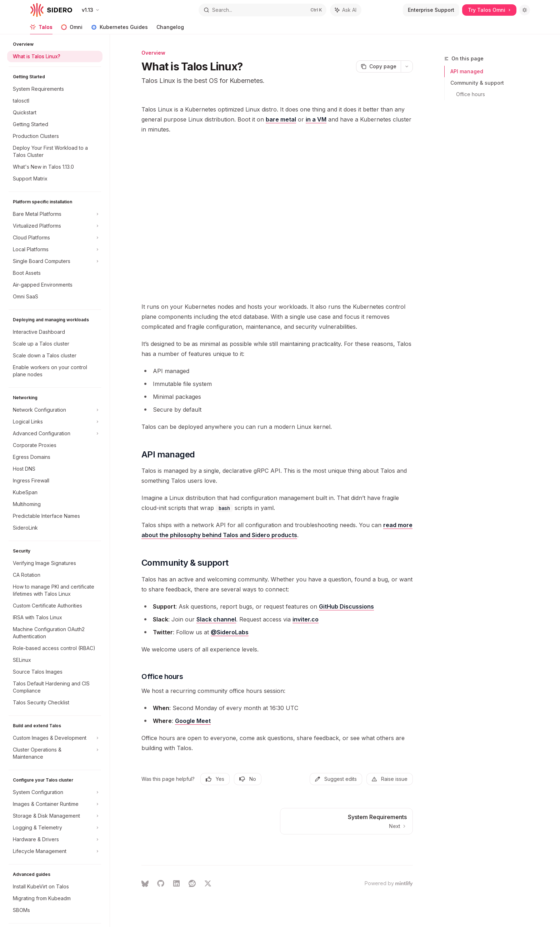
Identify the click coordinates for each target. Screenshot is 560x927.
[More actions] (407, 66)
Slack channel (216, 619)
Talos (41, 29)
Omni (72, 29)
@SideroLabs (230, 632)
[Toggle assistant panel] (346, 10)
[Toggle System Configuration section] (55, 792)
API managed (467, 71)
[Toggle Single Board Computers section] (55, 261)
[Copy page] (378, 66)
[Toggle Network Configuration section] (55, 410)
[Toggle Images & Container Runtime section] (55, 804)
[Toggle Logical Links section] (55, 422)
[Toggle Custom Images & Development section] (55, 738)
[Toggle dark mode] (525, 10)
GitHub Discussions (346, 606)
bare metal (281, 119)
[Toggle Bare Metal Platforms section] (55, 214)
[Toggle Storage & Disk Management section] (55, 816)
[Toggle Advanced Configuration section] (55, 433)
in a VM (316, 119)
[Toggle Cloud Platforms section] (55, 238)
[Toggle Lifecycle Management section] (55, 851)
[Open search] (262, 10)
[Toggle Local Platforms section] (55, 249)
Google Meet (193, 721)
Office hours (471, 94)
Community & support (477, 83)
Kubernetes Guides (119, 29)
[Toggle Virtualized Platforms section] (55, 226)
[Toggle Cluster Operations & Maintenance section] (55, 753)
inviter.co (306, 619)
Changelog (170, 29)
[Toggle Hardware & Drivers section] (55, 839)
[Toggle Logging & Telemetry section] (55, 828)
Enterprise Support (431, 10)
